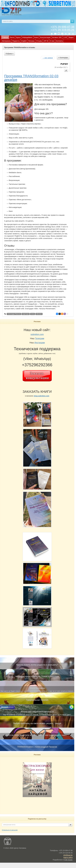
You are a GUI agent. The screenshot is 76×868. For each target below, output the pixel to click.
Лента (12, 37)
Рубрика (10, 54)
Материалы (6, 41)
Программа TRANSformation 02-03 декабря (31, 78)
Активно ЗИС (57, 37)
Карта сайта (68, 857)
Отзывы (39, 41)
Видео (71, 37)
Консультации (45, 37)
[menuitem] (5, 37)
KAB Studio (68, 860)
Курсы (18, 37)
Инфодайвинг (27, 37)
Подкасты (16, 41)
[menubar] (39, 39)
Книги (36, 37)
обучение (39, 314)
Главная (5, 37)
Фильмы (31, 41)
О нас (52, 41)
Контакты (59, 41)
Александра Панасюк (14, 314)
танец (33, 314)
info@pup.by (68, 855)
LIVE (65, 37)
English (24, 41)
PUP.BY (64, 64)
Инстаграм (40, 343)
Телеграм (40, 338)
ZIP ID (46, 41)
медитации (26, 314)
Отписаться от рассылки (10, 830)
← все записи (48, 58)
